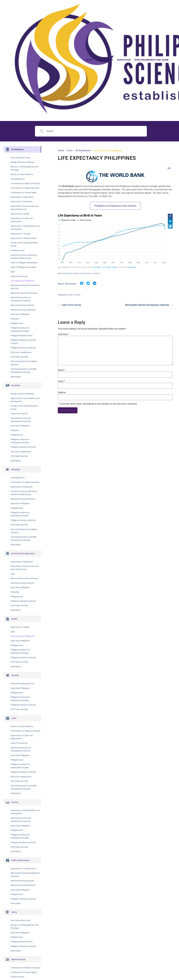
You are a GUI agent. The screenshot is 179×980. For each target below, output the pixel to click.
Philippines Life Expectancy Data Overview (115, 206)
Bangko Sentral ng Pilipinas (22, 162)
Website (62, 392)
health (76, 273)
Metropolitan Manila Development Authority (25, 287)
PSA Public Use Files (19, 357)
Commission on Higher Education (25, 188)
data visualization (65, 273)
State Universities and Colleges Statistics (24, 363)
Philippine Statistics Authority (23, 348)
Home (89, 60)
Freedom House (17, 250)
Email (61, 381)
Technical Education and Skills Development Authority (24, 371)
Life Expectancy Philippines (22, 281)
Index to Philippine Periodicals (23, 267)
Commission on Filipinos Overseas (25, 183)
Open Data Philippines (20, 314)
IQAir (13, 272)
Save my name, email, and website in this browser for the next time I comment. (99, 403)
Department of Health (20, 214)
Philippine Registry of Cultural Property (23, 342)
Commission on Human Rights (24, 193)
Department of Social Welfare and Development (25, 228)
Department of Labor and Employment (22, 220)
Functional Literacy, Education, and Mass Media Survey (24, 257)
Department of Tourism (21, 234)
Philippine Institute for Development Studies (20, 329)
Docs (70, 150)
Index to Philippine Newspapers (24, 263)
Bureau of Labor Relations (22, 174)
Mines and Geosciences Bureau (24, 293)
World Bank (16, 377)
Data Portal (124, 60)
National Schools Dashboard (23, 310)
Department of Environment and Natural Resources (25, 208)
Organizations (105, 60)
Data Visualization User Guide (152, 60)
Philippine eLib (17, 323)
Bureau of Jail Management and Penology (25, 168)
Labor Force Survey (19, 276)
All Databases (83, 150)
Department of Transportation (24, 238)
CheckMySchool (18, 179)
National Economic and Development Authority (21, 299)
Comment (63, 334)
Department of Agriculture (22, 197)
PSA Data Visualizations (21, 352)
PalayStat (15, 319)
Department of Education (22, 202)
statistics (96, 273)
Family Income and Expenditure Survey (24, 244)
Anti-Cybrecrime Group (20, 158)
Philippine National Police (22, 336)
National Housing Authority (22, 305)
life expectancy (85, 273)
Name (62, 370)
